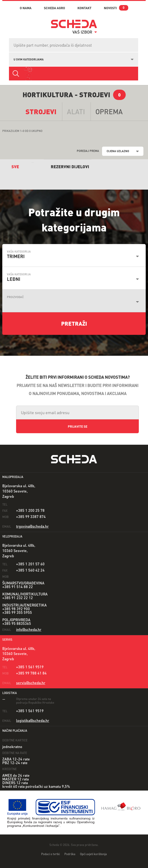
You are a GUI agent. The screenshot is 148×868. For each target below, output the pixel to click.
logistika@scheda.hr (33, 720)
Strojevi (41, 111)
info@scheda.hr (29, 629)
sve (15, 166)
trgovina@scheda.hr (32, 526)
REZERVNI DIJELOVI (70, 166)
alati (76, 111)
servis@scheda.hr (31, 683)
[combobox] (74, 59)
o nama (26, 8)
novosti (110, 8)
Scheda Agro (54, 8)
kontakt (84, 8)
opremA (109, 111)
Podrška (70, 854)
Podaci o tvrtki (50, 854)
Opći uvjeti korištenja (93, 854)
